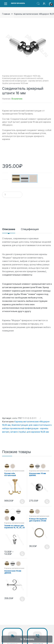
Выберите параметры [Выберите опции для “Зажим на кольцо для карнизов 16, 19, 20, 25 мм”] (22, 554)
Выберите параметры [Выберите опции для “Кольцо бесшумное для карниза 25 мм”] (47, 547)
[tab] (9, 230)
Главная (6, 14)
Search (38, 4)
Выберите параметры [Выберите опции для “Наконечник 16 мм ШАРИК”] (47, 502)
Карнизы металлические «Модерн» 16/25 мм (21, 76)
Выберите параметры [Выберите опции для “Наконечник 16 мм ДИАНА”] (22, 599)
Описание (9, 229)
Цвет (5, 177)
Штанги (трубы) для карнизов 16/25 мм (30, 432)
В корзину (29, 639)
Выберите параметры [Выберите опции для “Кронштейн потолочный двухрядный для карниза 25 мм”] (22, 502)
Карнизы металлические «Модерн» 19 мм (14, 524)
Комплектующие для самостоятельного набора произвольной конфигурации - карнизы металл (27, 428)
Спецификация (30, 229)
